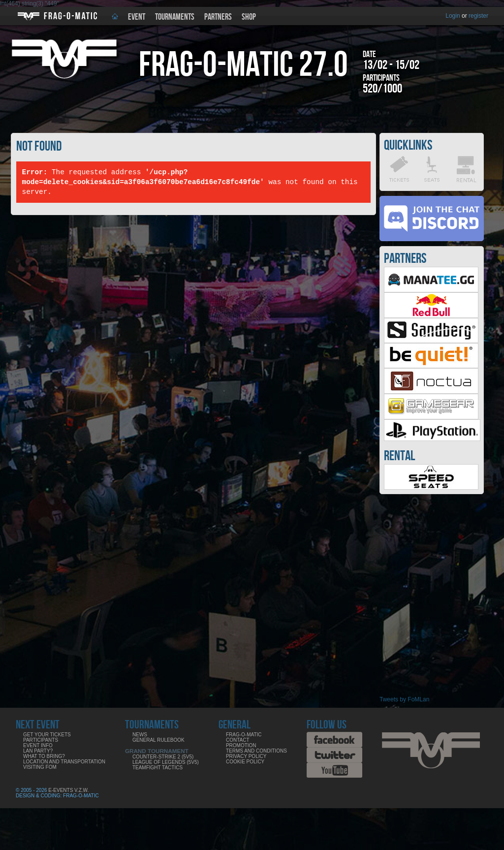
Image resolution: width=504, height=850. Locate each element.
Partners (218, 17)
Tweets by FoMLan (404, 699)
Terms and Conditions (256, 751)
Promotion (241, 745)
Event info (38, 745)
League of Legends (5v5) (166, 762)
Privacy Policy (246, 756)
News (140, 735)
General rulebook (158, 740)
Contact (238, 740)
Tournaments (175, 17)
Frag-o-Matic (244, 735)
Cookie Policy (245, 762)
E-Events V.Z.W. (68, 790)
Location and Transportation (64, 762)
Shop (249, 17)
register (478, 16)
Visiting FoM (40, 767)
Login (453, 16)
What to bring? (44, 756)
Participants (41, 740)
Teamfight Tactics (157, 768)
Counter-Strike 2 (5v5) (163, 757)
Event (137, 17)
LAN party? (38, 751)
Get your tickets (47, 735)
